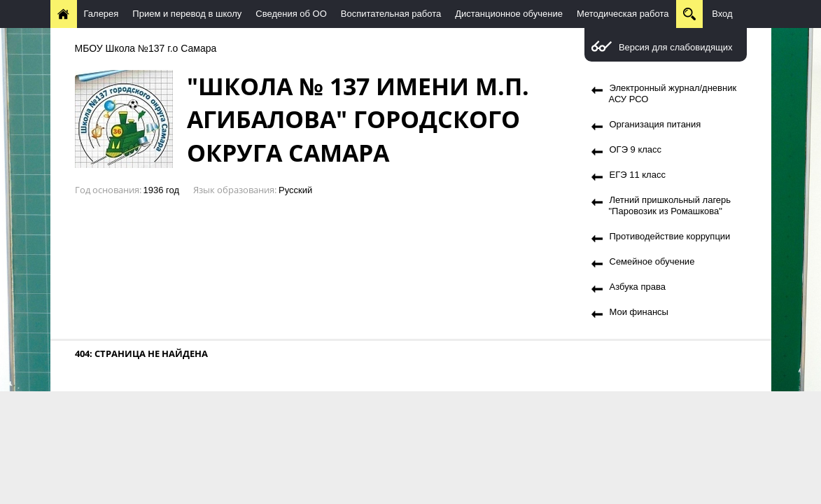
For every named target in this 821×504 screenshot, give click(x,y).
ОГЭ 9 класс (636, 149)
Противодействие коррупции (670, 236)
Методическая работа (623, 14)
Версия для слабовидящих (676, 47)
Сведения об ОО (291, 14)
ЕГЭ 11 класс (638, 175)
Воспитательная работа (391, 14)
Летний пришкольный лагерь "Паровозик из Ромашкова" (670, 205)
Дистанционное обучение (509, 14)
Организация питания (655, 124)
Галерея (101, 14)
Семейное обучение (652, 261)
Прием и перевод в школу (187, 14)
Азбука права (638, 287)
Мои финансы (639, 312)
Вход (722, 14)
